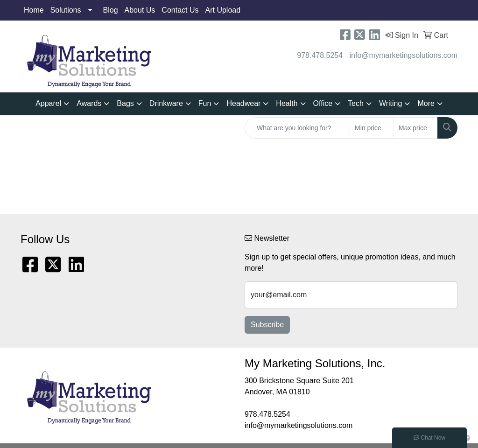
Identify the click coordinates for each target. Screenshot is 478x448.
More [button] (426, 103)
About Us (140, 10)
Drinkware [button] (166, 103)
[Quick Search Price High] (416, 128)
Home (34, 10)
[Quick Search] (297, 128)
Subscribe (267, 325)
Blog (111, 10)
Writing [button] (391, 103)
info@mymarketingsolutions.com (404, 55)
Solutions (66, 10)
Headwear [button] (243, 103)
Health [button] (287, 103)
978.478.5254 (320, 55)
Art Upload (223, 10)
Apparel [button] (48, 103)
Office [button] (323, 103)
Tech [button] (356, 103)
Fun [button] (205, 103)
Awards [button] (89, 103)
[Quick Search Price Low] (372, 128)
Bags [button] (125, 103)
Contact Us (180, 10)
